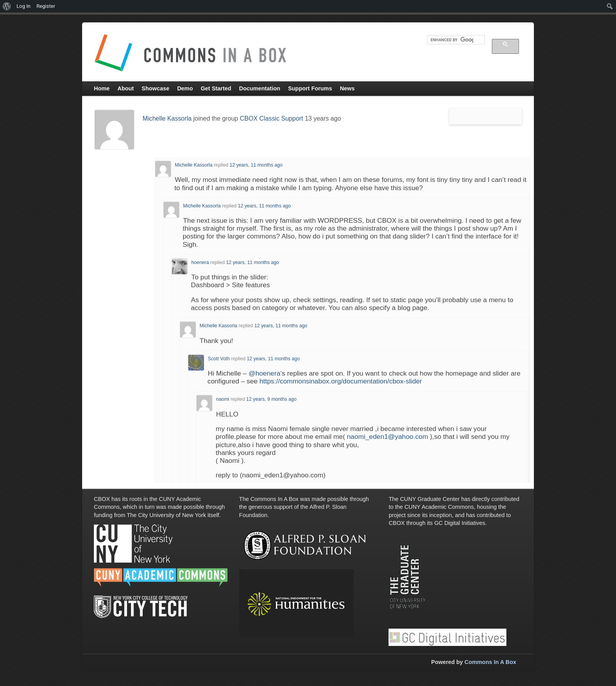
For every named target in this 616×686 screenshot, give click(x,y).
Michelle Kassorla (167, 118)
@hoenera (265, 373)
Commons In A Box (490, 662)
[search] (452, 40)
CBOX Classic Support (272, 118)
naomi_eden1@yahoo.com (388, 437)
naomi (223, 399)
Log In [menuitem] (24, 6)
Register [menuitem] (46, 6)
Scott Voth (219, 359)
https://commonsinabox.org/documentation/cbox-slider (341, 381)
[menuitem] (7, 6)
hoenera (200, 262)
